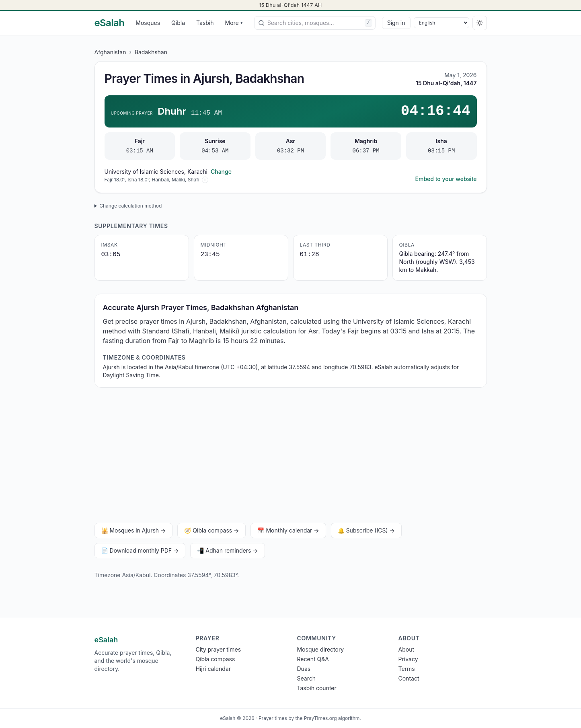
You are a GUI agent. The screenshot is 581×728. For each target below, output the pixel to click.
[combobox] (315, 23)
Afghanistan (110, 52)
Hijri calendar (213, 669)
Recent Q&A (313, 659)
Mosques (148, 23)
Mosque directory (321, 649)
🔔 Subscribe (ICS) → (366, 530)
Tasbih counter (317, 688)
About (406, 649)
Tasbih (205, 23)
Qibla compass (216, 659)
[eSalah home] (110, 23)
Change (221, 172)
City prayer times (219, 649)
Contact (409, 678)
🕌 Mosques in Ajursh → (134, 530)
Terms (407, 669)
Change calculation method (130, 206)
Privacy (408, 659)
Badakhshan (151, 52)
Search (306, 678)
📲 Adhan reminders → (227, 550)
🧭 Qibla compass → (211, 530)
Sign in (396, 23)
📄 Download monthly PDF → (140, 550)
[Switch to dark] (480, 23)
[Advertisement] (291, 457)
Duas (304, 669)
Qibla (178, 23)
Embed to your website (446, 179)
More (234, 23)
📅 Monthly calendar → (288, 530)
